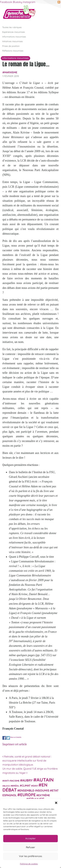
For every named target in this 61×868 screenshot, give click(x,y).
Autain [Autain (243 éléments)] (45, 780)
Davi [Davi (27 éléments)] (35, 786)
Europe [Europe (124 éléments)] (28, 794)
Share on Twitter (8, 738)
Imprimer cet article (15, 744)
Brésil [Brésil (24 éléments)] (16, 786)
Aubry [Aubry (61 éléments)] (27, 780)
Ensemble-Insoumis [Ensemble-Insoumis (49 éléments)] (34, 790)
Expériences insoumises (14, 32)
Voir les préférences (30, 856)
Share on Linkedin (16, 737)
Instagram (29, 2)
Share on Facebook (4, 738)
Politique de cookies (29, 864)
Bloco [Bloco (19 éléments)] (7, 786)
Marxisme (11, 72)
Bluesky (18, 2)
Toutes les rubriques (12, 27)
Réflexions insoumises (13, 51)
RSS (59, 2)
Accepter (30, 838)
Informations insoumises (14, 36)
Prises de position (11, 46)
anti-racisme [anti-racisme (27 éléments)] (12, 781)
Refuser (30, 847)
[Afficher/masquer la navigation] (54, 13)
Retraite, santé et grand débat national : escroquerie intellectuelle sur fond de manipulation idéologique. (27, 760)
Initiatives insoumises (12, 41)
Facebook (6, 2)
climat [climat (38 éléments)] (26, 786)
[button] (56, 803)
